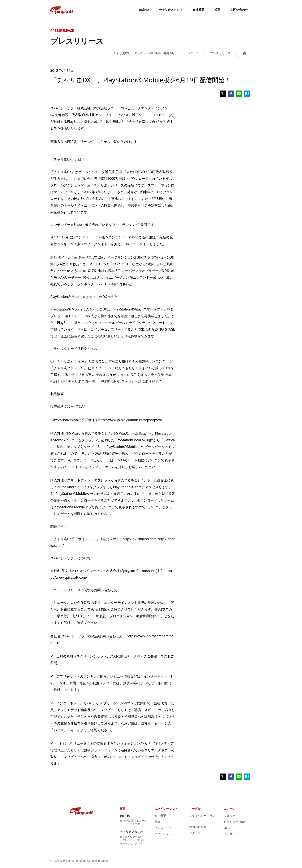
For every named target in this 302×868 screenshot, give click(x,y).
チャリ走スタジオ (171, 10)
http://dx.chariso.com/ (140, 539)
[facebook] (231, 94)
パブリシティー (165, 834)
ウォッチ (230, 816)
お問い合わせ (241, 10)
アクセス (195, 833)
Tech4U (144, 10)
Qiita (227, 828)
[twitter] (223, 94)
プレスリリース (220, 53)
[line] (239, 94)
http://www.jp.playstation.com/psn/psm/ (130, 420)
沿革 (217, 10)
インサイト (231, 834)
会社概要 (198, 10)
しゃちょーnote (234, 822)
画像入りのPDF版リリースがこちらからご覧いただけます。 (95, 142)
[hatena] (247, 94)
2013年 (194, 53)
